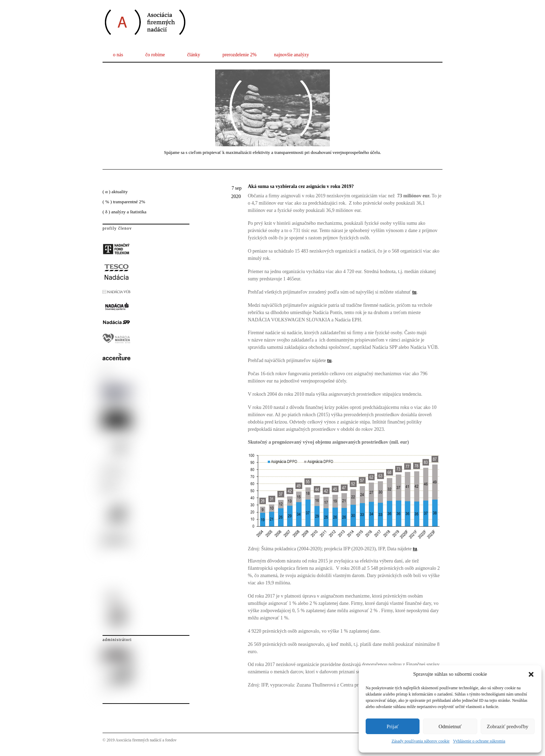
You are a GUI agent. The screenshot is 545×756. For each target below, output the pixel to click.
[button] (531, 674)
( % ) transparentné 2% (124, 202)
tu (329, 360)
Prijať (393, 726)
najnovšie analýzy (291, 55)
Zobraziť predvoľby (508, 726)
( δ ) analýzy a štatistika (124, 212)
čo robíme (155, 55)
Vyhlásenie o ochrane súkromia (479, 741)
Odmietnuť (450, 726)
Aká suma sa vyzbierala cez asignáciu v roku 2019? (301, 186)
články (194, 55)
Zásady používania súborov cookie (420, 741)
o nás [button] (118, 55)
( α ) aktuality (115, 192)
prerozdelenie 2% (239, 55)
